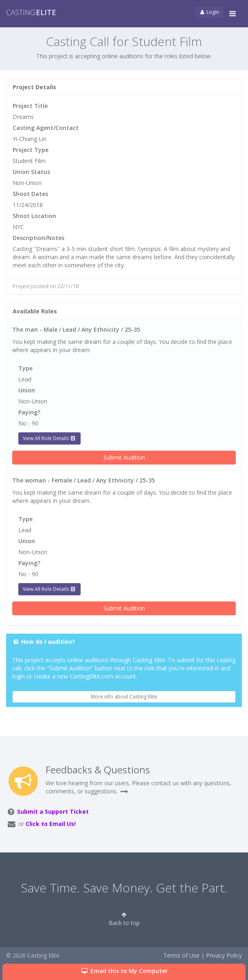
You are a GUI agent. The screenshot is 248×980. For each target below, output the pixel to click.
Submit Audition (124, 457)
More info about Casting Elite (124, 697)
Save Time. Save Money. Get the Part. (124, 888)
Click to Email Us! (51, 824)
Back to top (124, 919)
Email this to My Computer (124, 971)
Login (209, 12)
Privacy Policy (224, 955)
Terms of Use (181, 955)
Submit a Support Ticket (53, 812)
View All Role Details (49, 438)
